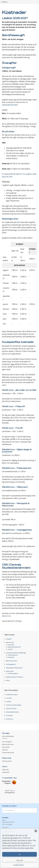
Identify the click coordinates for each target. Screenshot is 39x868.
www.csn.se (6, 616)
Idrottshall (6, 747)
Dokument (10, 719)
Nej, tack (20, 860)
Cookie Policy (18, 865)
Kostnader (9, 715)
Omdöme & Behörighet (14, 705)
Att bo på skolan (11, 708)
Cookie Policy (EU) (8, 753)
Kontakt (5, 750)
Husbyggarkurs (11, 664)
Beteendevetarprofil (14, 647)
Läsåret (9, 702)
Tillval (8, 680)
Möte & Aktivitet (8, 744)
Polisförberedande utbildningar (16, 653)
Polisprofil (11, 645)
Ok (19, 854)
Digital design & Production (15, 677)
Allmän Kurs (10, 642)
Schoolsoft (6, 772)
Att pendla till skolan (13, 712)
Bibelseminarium (12, 661)
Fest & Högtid (7, 742)
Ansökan (9, 698)
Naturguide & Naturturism (14, 668)
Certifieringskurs (13, 673)
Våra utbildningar (8, 736)
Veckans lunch (7, 761)
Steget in (9, 639)
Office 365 (5, 770)
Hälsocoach (10, 671)
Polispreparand (13, 655)
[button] (36, 831)
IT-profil (10, 649)
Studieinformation (12, 695)
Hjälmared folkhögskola (19, 7)
